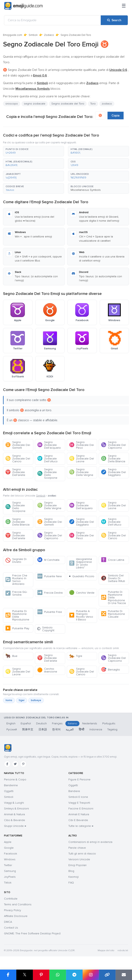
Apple (8, 842)
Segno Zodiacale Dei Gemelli (18, 445)
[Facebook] (7, 764)
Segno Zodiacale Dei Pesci (81, 445)
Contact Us (11, 928)
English (11, 723)
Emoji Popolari (77, 865)
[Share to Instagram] (91, 975)
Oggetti (9, 791)
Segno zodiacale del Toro (68, 104)
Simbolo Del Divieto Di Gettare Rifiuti (113, 578)
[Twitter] (15, 764)
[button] (34, 151)
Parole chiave (77, 848)
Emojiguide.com (13, 35)
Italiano (72, 723)
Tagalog (112, 729)
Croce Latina (113, 560)
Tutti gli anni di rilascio (82, 854)
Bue (11, 656)
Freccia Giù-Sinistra (16, 593)
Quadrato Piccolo (82, 576)
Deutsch (41, 723)
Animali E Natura (79, 814)
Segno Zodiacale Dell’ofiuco (47, 459)
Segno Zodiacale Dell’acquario (49, 445)
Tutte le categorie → (81, 826)
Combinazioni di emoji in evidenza (90, 842)
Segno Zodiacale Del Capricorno (113, 445)
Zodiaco (49, 35)
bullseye (36, 700)
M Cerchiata (48, 560)
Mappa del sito (106, 950)
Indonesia (96, 729)
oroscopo (12, 104)
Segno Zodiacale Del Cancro (18, 459)
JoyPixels (10, 877)
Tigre (76, 656)
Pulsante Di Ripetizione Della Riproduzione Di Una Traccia (113, 598)
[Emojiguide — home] (23, 6)
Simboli (33, 35)
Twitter (8, 865)
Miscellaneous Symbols (86, 190)
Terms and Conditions (18, 904)
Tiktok (8, 883)
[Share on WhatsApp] (58, 975)
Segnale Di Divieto (16, 560)
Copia (116, 116)
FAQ (71, 883)
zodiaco (107, 104)
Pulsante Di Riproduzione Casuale (113, 614)
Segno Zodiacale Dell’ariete (15, 472)
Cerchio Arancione (47, 670)
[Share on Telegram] (74, 975)
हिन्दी (82, 729)
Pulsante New (49, 576)
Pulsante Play (17, 628)
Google (9, 848)
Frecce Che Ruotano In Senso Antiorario (16, 580)
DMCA (8, 922)
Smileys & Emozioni (16, 809)
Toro (93, 104)
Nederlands (90, 723)
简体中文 (28, 729)
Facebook (11, 854)
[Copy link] (107, 975)
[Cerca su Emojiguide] (52, 20)
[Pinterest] (23, 764)
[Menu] (124, 6)
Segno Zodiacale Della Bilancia (113, 459)
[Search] (114, 20)
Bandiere (74, 791)
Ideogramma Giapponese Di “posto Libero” (80, 563)
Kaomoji (74, 877)
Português (109, 723)
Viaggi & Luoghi (14, 803)
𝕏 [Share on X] (25, 975)
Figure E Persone (79, 779)
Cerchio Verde (82, 593)
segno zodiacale (35, 104)
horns (9, 700)
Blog (71, 871)
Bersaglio (110, 670)
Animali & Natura (14, 814)
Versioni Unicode (79, 859)
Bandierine (11, 785)
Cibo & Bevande (15, 820)
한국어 (56, 729)
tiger (22, 700)
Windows (10, 859)
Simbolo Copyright (46, 629)
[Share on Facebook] (8, 975)
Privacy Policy (13, 910)
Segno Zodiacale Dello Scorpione (47, 474)
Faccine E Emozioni (81, 809)
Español (26, 723)
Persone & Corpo (15, 779)
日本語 (43, 729)
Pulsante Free (50, 612)
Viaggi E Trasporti (79, 803)
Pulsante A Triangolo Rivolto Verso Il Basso (81, 615)
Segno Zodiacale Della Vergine (81, 472)
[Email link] (124, 975)
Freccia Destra (50, 593)
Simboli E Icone (78, 797)
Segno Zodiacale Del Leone (81, 459)
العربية (70, 729)
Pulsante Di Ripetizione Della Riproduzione (17, 615)
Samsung (10, 871)
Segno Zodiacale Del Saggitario (113, 472)
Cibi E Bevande (78, 820)
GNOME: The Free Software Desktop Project (32, 933)
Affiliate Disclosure (16, 916)
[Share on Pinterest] (41, 975)
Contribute (11, 899)
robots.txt (123, 950)
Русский (12, 729)
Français (57, 723)
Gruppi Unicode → (15, 826)
